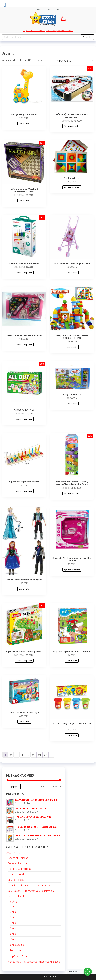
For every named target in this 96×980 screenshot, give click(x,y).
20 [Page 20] (34, 755)
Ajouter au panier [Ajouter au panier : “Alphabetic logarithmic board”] (24, 491)
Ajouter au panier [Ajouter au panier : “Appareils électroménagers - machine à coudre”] (72, 570)
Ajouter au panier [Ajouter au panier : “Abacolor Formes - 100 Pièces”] (24, 272)
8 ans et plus (17, 945)
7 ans (13, 939)
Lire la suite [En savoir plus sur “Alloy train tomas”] (72, 404)
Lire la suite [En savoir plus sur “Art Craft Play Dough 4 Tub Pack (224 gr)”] (72, 735)
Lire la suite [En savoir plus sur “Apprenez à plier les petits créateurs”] (72, 661)
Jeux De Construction (20, 874)
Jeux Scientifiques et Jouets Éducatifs (29, 885)
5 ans (13, 928)
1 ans (13, 906)
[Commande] (74, 61)
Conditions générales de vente (59, 30)
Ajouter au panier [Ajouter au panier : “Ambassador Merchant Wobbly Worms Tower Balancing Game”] (72, 493)
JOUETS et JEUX (15, 853)
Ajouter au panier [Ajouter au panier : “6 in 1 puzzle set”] (72, 187)
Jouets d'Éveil (16, 896)
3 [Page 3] (17, 755)
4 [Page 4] (22, 755)
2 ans (13, 912)
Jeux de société (17, 880)
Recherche (87, 37)
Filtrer (13, 787)
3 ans (13, 917)
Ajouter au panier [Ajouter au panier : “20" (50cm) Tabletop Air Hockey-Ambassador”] (72, 126)
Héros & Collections (19, 869)
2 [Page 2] (11, 755)
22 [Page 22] (45, 755)
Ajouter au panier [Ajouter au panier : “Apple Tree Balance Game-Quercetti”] (24, 661)
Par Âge (12, 902)
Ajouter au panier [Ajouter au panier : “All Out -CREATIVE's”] (24, 419)
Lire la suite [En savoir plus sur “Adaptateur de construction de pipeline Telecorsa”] (72, 347)
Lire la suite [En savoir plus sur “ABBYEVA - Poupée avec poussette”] (72, 272)
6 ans (13, 934)
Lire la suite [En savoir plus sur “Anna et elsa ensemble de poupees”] (24, 589)
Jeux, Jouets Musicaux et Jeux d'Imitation (31, 891)
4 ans (13, 923)
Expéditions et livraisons (34, 30)
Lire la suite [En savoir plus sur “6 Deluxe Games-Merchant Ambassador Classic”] (24, 201)
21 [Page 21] (40, 755)
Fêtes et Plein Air (18, 863)
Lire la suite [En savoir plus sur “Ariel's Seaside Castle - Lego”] (24, 722)
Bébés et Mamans (18, 858)
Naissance (16, 950)
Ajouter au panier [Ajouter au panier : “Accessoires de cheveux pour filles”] (24, 344)
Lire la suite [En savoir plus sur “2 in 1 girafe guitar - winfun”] (24, 123)
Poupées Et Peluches (20, 956)
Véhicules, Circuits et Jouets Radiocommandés (34, 962)
